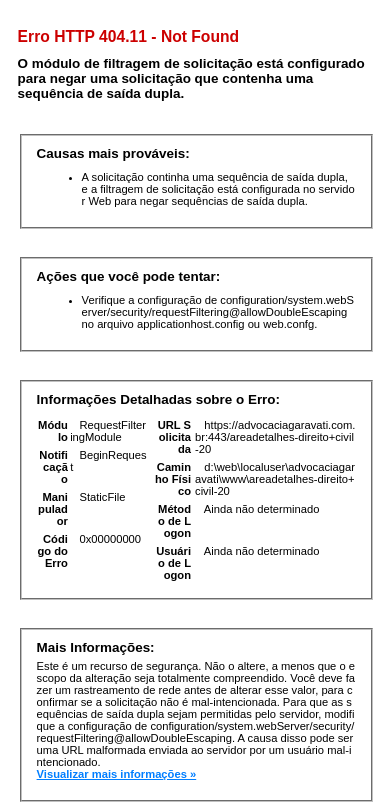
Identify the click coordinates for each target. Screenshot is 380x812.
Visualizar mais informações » (117, 774)
